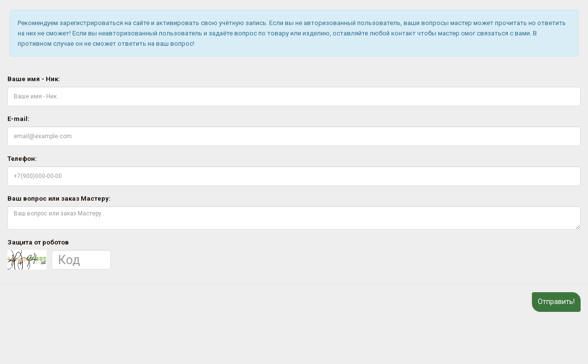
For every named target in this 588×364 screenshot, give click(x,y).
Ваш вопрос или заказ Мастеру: (59, 198)
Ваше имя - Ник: (34, 79)
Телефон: (22, 159)
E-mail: (18, 119)
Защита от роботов (38, 242)
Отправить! (556, 302)
